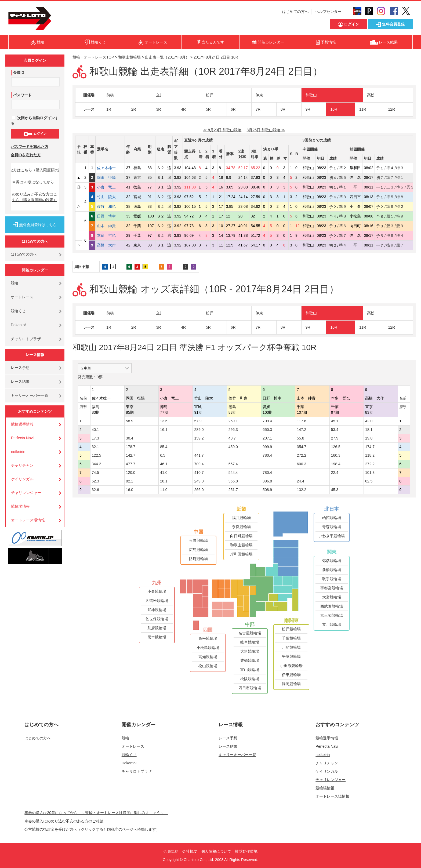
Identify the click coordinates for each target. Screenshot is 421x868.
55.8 (300, 438)
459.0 (233, 447)
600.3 (301, 464)
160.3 (336, 455)
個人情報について (216, 851)
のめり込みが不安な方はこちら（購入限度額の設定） (35, 197)
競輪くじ (18, 311)
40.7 (232, 438)
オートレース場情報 (28, 520)
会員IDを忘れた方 (26, 155)
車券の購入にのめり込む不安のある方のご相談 (64, 821)
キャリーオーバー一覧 (30, 395)
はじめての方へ (295, 12)
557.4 (233, 464)
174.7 (370, 447)
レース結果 (20, 382)
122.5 (97, 455)
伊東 (259, 95)
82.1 (130, 481)
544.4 (233, 473)
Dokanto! (18, 325)
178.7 (131, 447)
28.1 (164, 481)
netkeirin (18, 452)
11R (363, 109)
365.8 (233, 481)
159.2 (199, 438)
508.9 (267, 490)
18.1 (369, 430)
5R (208, 109)
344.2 (97, 464)
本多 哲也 (110, 235)
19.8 (369, 438)
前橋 (110, 95)
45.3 (335, 490)
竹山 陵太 (110, 197)
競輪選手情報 (22, 424)
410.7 (199, 473)
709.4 (267, 421)
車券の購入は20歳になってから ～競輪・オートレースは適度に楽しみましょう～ (96, 813)
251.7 (233, 490)
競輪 (14, 283)
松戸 (210, 95)
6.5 (163, 455)
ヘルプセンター (328, 12)
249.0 (199, 481)
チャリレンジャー (26, 493)
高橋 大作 (110, 245)
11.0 (164, 490)
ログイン (35, 134)
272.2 (301, 455)
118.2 (370, 455)
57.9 (198, 421)
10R (334, 109)
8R (283, 109)
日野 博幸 (110, 216)
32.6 (95, 490)
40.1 (95, 430)
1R (109, 109)
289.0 (199, 430)
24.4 (300, 481)
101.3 (370, 473)
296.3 (233, 430)
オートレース (22, 297)
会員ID (19, 72)
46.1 (164, 464)
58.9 (130, 421)
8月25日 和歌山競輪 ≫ (266, 130)
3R (158, 109)
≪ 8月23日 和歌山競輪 (222, 130)
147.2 (301, 430)
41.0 (164, 473)
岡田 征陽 (110, 177)
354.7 (301, 447)
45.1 (335, 421)
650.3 (267, 430)
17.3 (95, 438)
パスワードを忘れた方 (30, 147)
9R (308, 109)
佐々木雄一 (110, 168)
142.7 (131, 455)
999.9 (267, 447)
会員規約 (171, 851)
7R (258, 109)
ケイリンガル (22, 479)
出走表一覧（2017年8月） (167, 57)
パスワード (22, 95)
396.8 (267, 481)
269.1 (233, 421)
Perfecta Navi (22, 438)
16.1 (164, 430)
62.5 (369, 481)
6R (233, 109)
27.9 (335, 438)
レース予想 (20, 368)
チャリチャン (22, 465)
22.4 (335, 473)
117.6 (301, 421)
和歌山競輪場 (129, 57)
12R (391, 109)
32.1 (95, 447)
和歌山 (311, 95)
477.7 (131, 464)
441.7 (199, 455)
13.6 (164, 421)
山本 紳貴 (110, 226)
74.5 (95, 473)
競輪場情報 (20, 506)
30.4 (130, 438)
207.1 (267, 438)
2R (134, 109)
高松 (371, 95)
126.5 (336, 447)
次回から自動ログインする (35, 121)
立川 (160, 95)
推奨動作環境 (246, 851)
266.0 (199, 490)
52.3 (95, 481)
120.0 (131, 473)
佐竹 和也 (110, 206)
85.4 (164, 447)
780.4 (267, 455)
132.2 (301, 490)
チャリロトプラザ (26, 339)
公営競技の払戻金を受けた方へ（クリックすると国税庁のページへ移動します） (92, 829)
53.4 (335, 430)
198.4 (336, 464)
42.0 (369, 421)
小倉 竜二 (110, 187)
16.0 (130, 490)
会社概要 (190, 851)
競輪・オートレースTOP (93, 57)
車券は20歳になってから (33, 182)
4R (183, 109)
